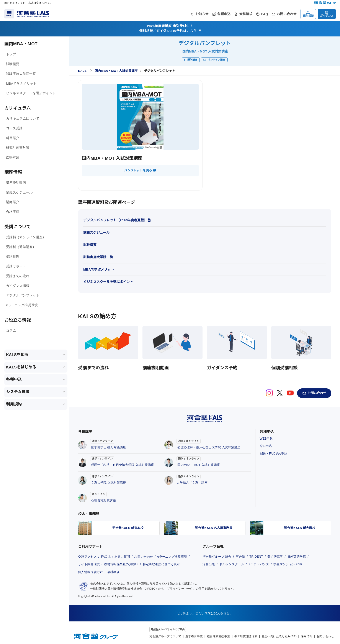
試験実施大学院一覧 (21, 74)
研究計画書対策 (18, 147)
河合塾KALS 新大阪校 (300, 528)
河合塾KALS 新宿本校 (128, 528)
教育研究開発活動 (246, 636)
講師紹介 (13, 202)
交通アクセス (87, 557)
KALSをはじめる (21, 367)
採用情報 (306, 636)
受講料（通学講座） (21, 247)
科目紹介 (13, 138)
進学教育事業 (194, 636)
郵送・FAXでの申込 (274, 453)
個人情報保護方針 (90, 572)
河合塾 (240, 557)
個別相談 (308, 16)
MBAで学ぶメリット (21, 83)
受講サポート (16, 266)
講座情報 (13, 172)
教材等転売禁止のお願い (121, 564)
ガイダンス (327, 16)
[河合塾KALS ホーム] (33, 14)
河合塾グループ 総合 (217, 557)
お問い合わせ (287, 14)
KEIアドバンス (259, 564)
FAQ (265, 14)
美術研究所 (275, 557)
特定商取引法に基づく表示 (161, 564)
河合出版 (209, 564)
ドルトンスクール (232, 564)
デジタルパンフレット (23, 295)
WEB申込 (266, 439)
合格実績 (13, 212)
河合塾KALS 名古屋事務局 (214, 528)
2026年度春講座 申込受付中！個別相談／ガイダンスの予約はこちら (170, 28)
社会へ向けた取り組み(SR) (279, 636)
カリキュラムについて (23, 118)
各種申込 (224, 14)
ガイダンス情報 (18, 286)
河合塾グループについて (165, 636)
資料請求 (246, 14)
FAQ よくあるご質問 (115, 557)
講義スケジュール (19, 192)
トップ (11, 54)
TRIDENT (256, 557)
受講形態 (13, 256)
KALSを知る (17, 355)
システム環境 (18, 392)
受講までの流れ (18, 276)
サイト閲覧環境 (89, 564)
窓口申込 (266, 446)
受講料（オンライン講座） (26, 237)
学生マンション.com (288, 564)
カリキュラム (17, 108)
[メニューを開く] (9, 14)
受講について (17, 227)
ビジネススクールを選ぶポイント (31, 93)
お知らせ (202, 14)
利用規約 (14, 404)
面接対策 (13, 157)
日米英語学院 (297, 557)
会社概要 (114, 572)
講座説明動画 (16, 183)
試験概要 (13, 64)
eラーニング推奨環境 (22, 305)
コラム (11, 330)
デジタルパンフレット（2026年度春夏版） (117, 220)
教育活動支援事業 (219, 636)
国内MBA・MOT (21, 44)
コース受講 (14, 128)
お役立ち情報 (18, 320)
